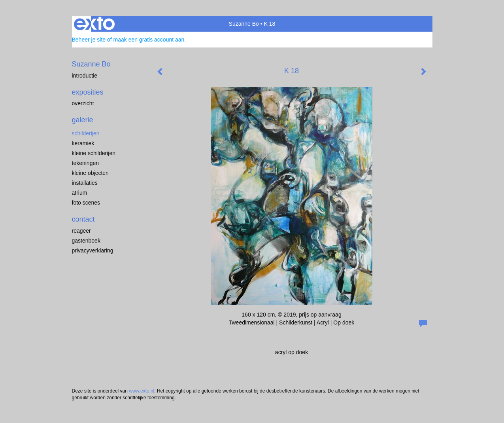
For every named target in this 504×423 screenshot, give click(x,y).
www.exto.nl (142, 391)
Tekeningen (86, 163)
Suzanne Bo (244, 24)
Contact (83, 219)
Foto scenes (86, 203)
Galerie (83, 120)
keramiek (83, 143)
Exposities (88, 92)
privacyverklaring (93, 250)
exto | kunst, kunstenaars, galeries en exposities (94, 24)
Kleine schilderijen (94, 153)
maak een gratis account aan (149, 40)
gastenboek (86, 241)
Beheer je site (89, 40)
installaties (85, 183)
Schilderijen (86, 133)
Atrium (80, 193)
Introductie (85, 76)
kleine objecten (90, 173)
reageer (81, 231)
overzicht (83, 103)
